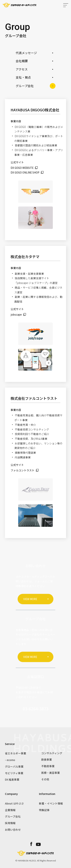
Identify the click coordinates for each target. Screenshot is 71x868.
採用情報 (10, 823)
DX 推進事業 (12, 779)
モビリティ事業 (14, 773)
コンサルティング (52, 753)
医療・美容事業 (51, 773)
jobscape (16, 314)
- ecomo (10, 760)
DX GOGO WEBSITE (22, 168)
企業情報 (10, 810)
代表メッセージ (26, 53)
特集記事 (44, 810)
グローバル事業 (14, 766)
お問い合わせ (13, 830)
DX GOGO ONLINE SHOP (25, 172)
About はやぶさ (14, 803)
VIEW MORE (30, 599)
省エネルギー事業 (16, 753)
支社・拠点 (23, 77)
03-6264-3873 (36, 709)
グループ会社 (13, 816)
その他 (45, 779)
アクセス (22, 69)
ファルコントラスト (23, 470)
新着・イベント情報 (51, 803)
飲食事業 (47, 759)
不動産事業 (48, 766)
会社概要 (22, 61)
